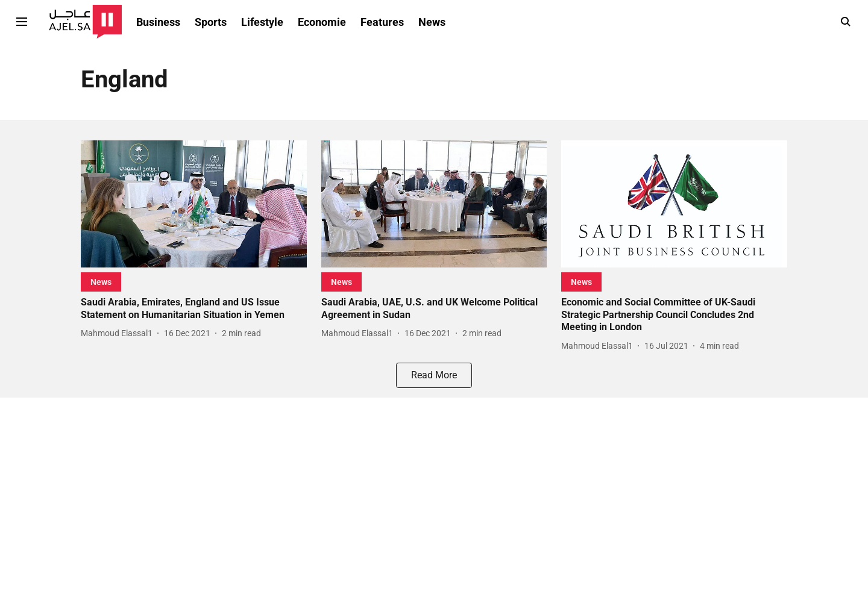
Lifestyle (262, 22)
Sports (211, 22)
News (432, 22)
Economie (322, 22)
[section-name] (101, 282)
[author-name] (119, 333)
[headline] (194, 309)
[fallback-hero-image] (194, 204)
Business (158, 22)
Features (382, 22)
